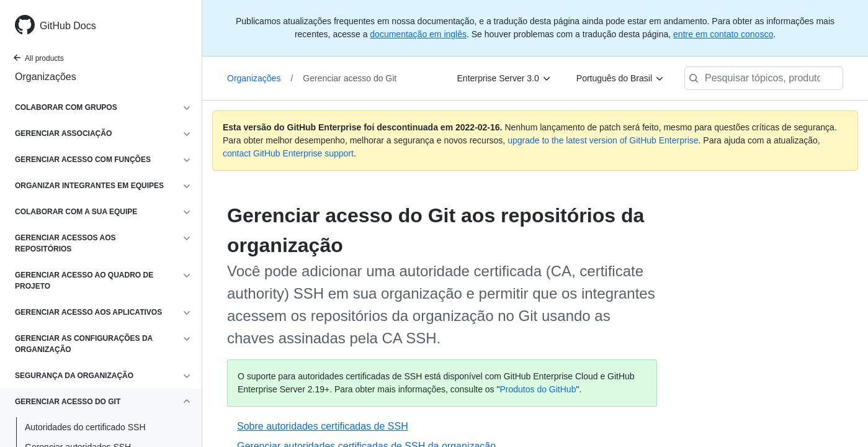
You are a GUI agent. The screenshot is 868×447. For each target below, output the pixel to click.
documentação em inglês (418, 34)
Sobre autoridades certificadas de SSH (323, 426)
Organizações (46, 77)
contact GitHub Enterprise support (288, 153)
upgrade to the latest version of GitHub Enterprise (603, 140)
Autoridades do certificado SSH (85, 427)
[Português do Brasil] (620, 78)
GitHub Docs (68, 26)
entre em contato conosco (723, 34)
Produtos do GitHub (538, 389)
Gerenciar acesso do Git (350, 78)
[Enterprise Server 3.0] (504, 78)
